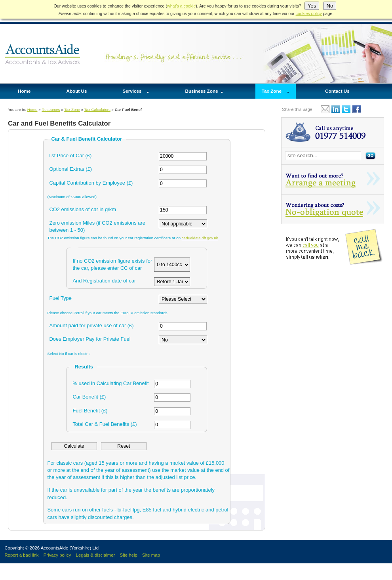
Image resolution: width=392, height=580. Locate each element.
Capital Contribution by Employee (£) (91, 183)
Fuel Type (61, 298)
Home (24, 91)
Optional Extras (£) (71, 169)
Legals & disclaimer (96, 555)
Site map (151, 555)
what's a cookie (181, 6)
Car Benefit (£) (89, 397)
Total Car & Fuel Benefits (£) (105, 424)
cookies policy (309, 13)
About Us (76, 91)
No (330, 6)
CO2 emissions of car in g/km (83, 209)
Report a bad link (21, 555)
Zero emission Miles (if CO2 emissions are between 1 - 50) (97, 226)
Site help (129, 555)
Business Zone (202, 91)
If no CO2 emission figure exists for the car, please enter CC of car (112, 264)
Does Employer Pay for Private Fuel (90, 339)
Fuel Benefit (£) (90, 411)
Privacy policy (57, 555)
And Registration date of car (104, 281)
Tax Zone (272, 91)
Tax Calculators (97, 110)
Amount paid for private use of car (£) (92, 325)
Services (132, 91)
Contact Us (337, 91)
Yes (312, 6)
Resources (51, 110)
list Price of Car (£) (71, 155)
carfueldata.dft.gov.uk (200, 238)
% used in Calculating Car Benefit (110, 383)
